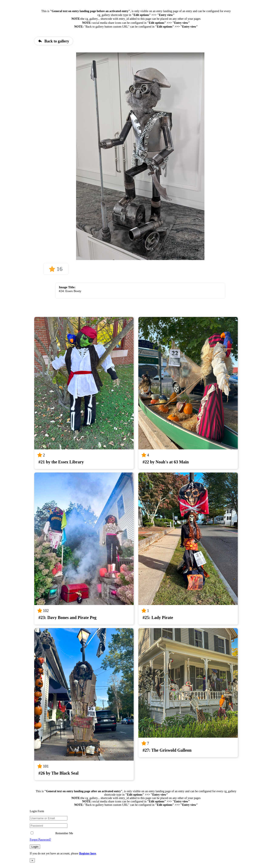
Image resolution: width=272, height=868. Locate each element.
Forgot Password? (40, 840)
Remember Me (52, 833)
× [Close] (32, 860)
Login (35, 847)
